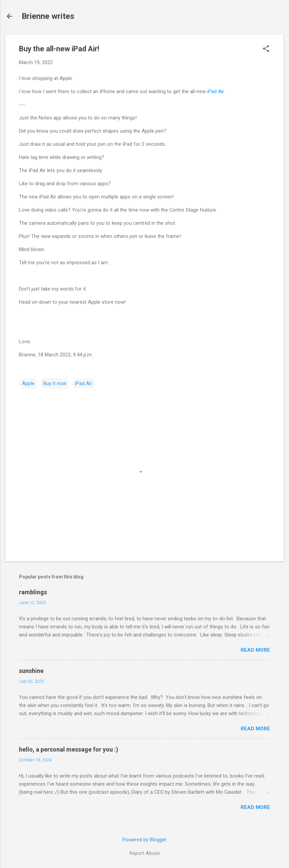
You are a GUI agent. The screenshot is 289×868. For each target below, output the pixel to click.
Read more (255, 650)
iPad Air (215, 91)
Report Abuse (145, 853)
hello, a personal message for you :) (69, 749)
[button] (266, 49)
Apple (28, 383)
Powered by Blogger (144, 840)
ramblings (33, 592)
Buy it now (55, 383)
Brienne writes (48, 16)
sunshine (31, 671)
